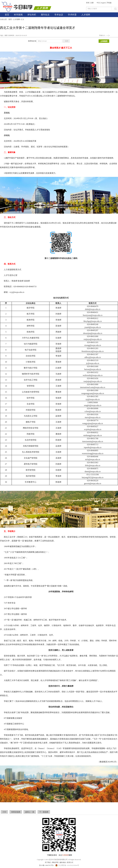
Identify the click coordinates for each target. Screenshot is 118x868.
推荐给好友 (32, 41)
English (103, 3)
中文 (98, 3)
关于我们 (48, 862)
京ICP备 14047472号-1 (47, 865)
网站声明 (55, 862)
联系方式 (70, 862)
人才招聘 (86, 15)
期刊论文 (45, 15)
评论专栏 (32, 15)
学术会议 (59, 15)
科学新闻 (18, 15)
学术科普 (72, 15)
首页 (7, 15)
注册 (92, 3)
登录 (88, 3)
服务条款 (63, 862)
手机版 (109, 3)
